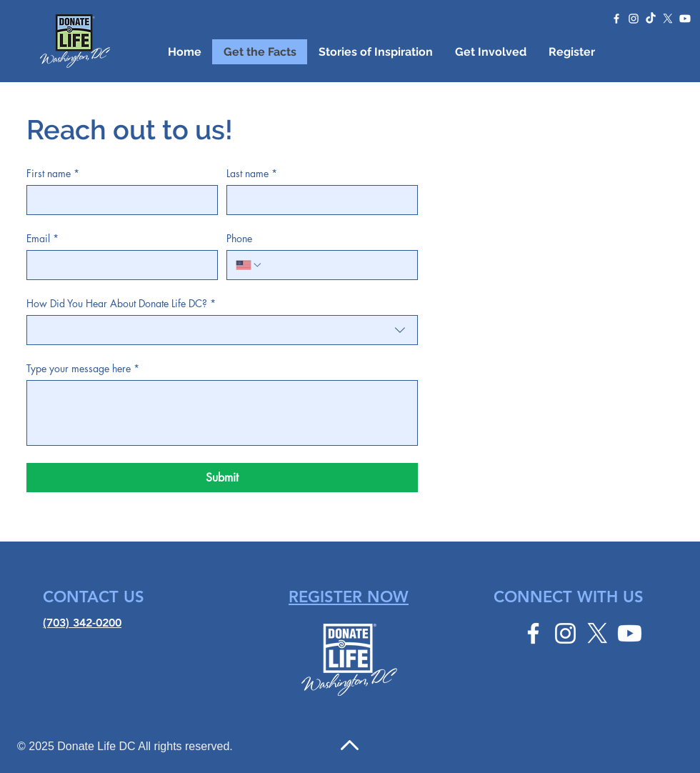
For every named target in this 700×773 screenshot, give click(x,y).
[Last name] (318, 200)
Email (42, 238)
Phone (239, 238)
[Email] (118, 265)
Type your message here (83, 368)
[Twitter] (668, 19)
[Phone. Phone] (336, 265)
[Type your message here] (222, 413)
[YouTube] (685, 19)
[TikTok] (651, 19)
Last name (252, 173)
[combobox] (222, 330)
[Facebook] (616, 19)
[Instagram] (634, 19)
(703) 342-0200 (82, 623)
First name (53, 173)
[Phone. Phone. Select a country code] (249, 265)
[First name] (118, 200)
